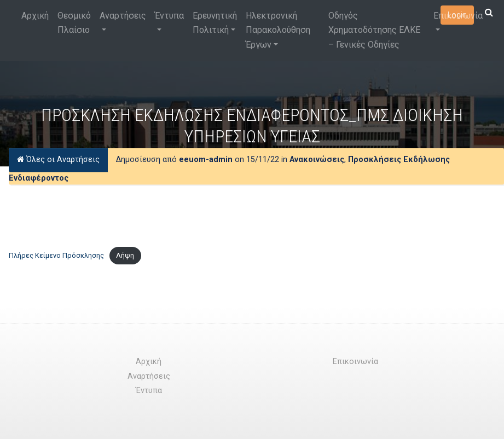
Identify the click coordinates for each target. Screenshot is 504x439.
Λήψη (125, 255)
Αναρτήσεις (123, 16)
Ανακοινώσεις (317, 160)
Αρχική (35, 16)
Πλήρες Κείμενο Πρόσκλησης (56, 255)
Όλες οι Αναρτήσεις (58, 160)
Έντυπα (169, 16)
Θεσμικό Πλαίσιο (74, 23)
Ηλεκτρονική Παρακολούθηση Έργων (278, 30)
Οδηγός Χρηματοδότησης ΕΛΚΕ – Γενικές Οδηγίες (374, 30)
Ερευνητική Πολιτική (215, 23)
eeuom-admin (206, 160)
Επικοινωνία (458, 16)
